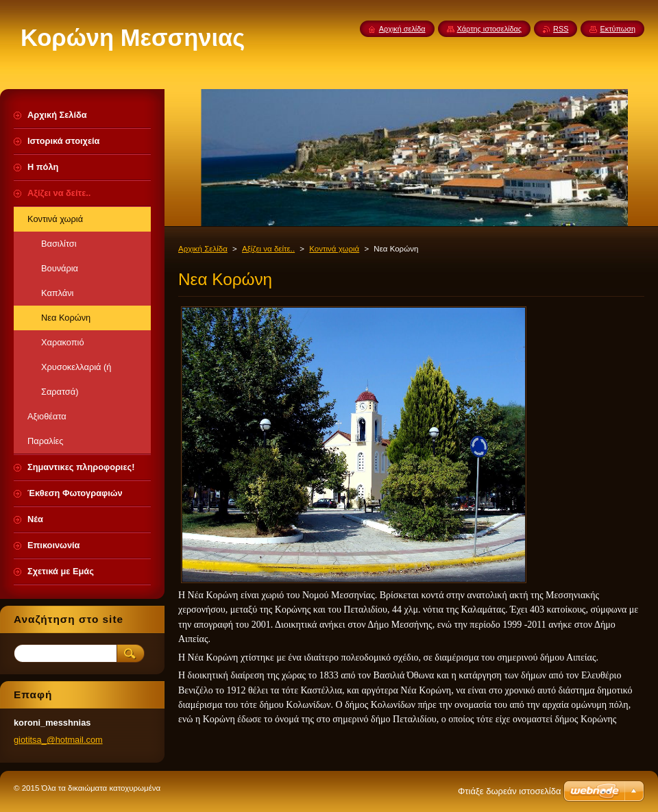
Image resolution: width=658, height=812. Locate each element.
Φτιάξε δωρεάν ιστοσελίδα (509, 791)
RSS (561, 29)
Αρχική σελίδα (402, 29)
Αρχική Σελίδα (203, 249)
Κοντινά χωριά (334, 249)
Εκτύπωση (618, 29)
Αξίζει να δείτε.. (268, 249)
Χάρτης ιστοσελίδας (490, 29)
